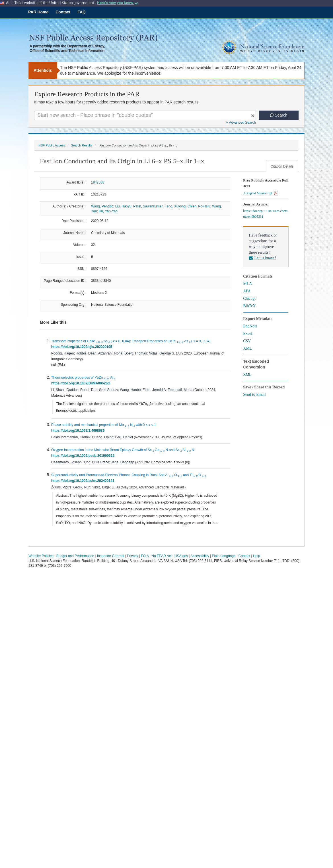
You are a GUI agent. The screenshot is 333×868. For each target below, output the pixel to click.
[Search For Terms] (145, 115)
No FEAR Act (162, 556)
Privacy (132, 556)
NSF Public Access (52, 145)
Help (257, 556)
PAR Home (38, 12)
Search (278, 115)
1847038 (98, 182)
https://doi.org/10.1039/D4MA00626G (82, 383)
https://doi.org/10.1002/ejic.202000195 (83, 347)
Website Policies (41, 556)
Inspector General (111, 556)
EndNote (250, 326)
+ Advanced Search (241, 123)
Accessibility (200, 556)
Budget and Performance (75, 556)
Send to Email (254, 395)
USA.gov (181, 556)
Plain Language (224, 556)
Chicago (250, 298)
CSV (247, 341)
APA (247, 291)
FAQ (82, 12)
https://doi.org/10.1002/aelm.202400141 (84, 481)
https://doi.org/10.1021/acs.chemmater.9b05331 (265, 214)
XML (247, 348)
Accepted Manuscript (261, 193)
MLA (247, 284)
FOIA (145, 556)
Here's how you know (118, 3)
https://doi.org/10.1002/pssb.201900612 (84, 456)
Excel (248, 334)
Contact (63, 12)
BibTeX (249, 306)
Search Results (82, 145)
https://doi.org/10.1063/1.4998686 (79, 431)
